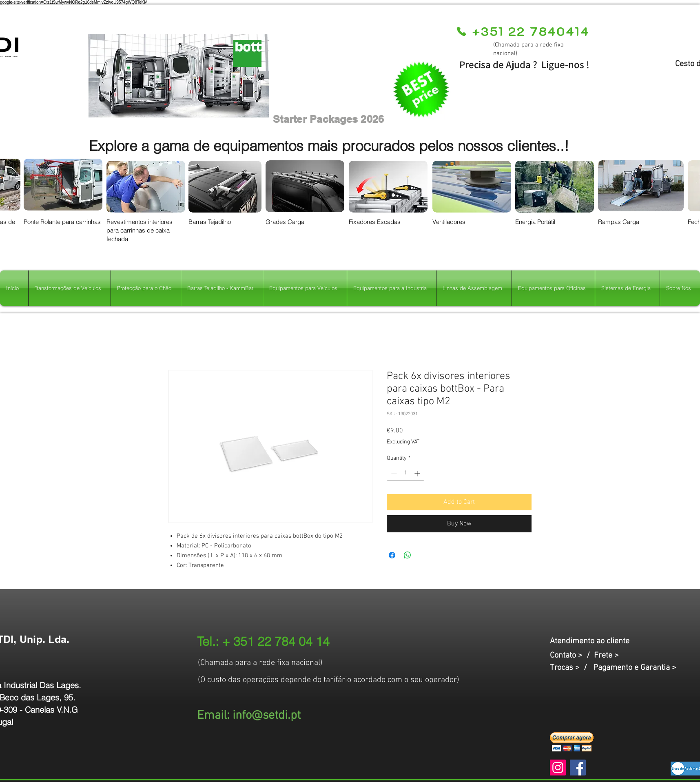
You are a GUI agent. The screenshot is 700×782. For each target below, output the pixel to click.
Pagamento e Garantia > (635, 668)
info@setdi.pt (267, 716)
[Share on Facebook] (392, 555)
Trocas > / (572, 668)
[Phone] (461, 31)
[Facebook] (578, 768)
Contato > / (572, 656)
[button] (572, 742)
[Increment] (418, 473)
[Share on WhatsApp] (408, 555)
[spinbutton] (405, 473)
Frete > (606, 656)
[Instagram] (558, 768)
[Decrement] (393, 473)
